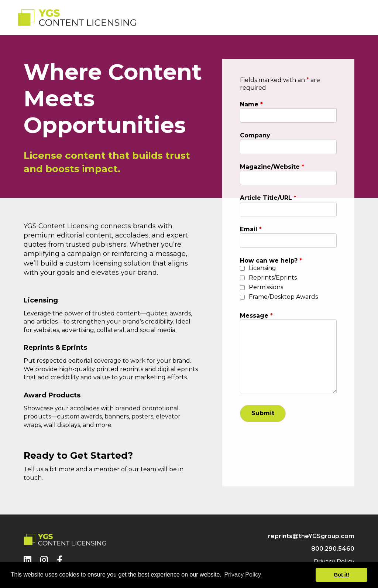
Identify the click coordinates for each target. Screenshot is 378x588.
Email (251, 229)
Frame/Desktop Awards (283, 297)
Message (256, 316)
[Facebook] (60, 560)
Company (255, 135)
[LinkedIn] (28, 560)
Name (251, 104)
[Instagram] (44, 560)
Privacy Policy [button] (243, 575)
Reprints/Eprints (273, 278)
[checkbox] (242, 268)
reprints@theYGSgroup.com (311, 536)
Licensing (262, 268)
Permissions (266, 287)
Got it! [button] (341, 575)
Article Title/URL (268, 198)
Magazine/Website (272, 167)
